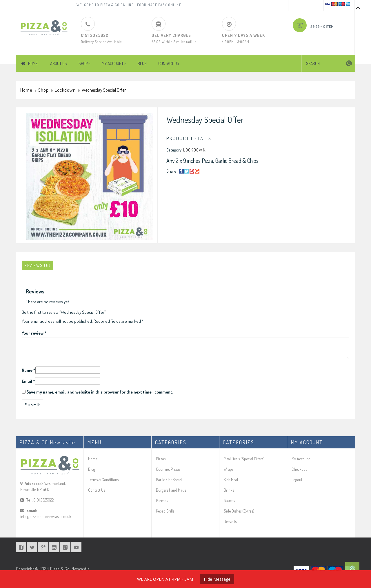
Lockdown (65, 90)
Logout (297, 480)
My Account (301, 459)
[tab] (38, 265)
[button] (349, 63)
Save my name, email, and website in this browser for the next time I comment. (100, 392)
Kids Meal (231, 480)
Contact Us (97, 490)
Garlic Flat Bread (169, 480)
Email (28, 381)
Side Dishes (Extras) (239, 511)
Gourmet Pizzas (168, 469)
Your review (34, 333)
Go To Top (352, 568)
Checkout (299, 469)
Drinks (229, 490)
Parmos (162, 500)
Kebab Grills (165, 511)
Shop (43, 90)
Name (29, 370)
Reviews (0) (38, 265)
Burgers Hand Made (171, 490)
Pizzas (161, 459)
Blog (92, 469)
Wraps (229, 469)
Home (26, 90)
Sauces (229, 500)
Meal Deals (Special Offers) (244, 459)
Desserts (230, 521)
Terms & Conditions (103, 480)
